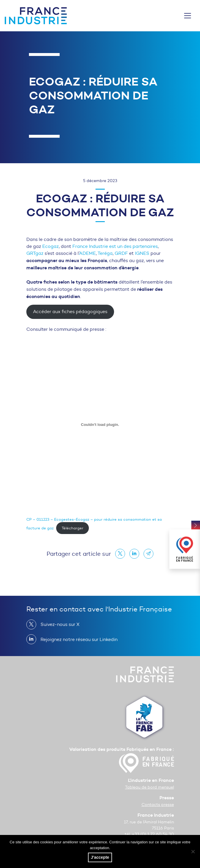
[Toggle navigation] (188, 16)
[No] (193, 851)
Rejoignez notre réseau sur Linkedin (77, 639)
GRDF (121, 253)
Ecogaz (51, 246)
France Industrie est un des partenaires (115, 246)
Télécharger (73, 528)
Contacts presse (158, 805)
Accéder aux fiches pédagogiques (70, 312)
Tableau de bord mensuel (149, 787)
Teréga (105, 253)
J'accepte (100, 857)
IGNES (142, 253)
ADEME (87, 253)
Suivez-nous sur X (58, 624)
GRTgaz (35, 253)
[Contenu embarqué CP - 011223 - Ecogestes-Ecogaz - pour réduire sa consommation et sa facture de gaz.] (100, 424)
